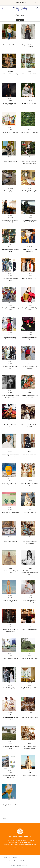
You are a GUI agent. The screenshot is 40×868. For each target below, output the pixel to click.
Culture (30, 69)
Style (10, 40)
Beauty (10, 478)
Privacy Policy (7, 857)
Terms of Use (16, 857)
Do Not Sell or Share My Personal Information (13, 859)
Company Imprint (14, 861)
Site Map (23, 861)
